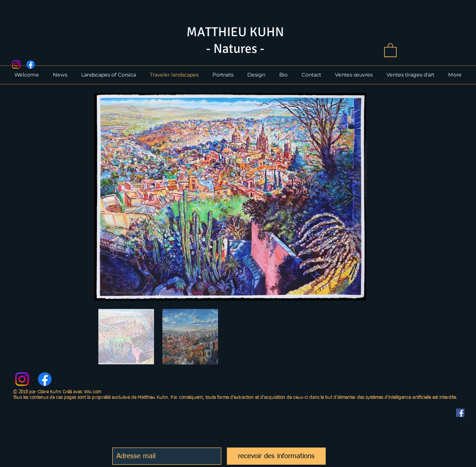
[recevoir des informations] (276, 456)
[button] (390, 50)
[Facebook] (31, 64)
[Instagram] (16, 64)
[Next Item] (350, 197)
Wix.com (93, 392)
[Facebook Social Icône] (460, 413)
